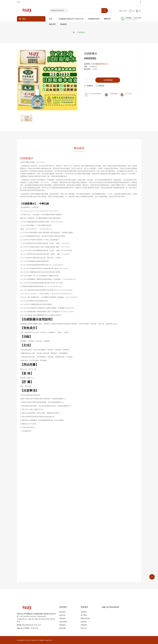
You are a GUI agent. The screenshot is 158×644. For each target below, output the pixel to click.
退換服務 (84, 625)
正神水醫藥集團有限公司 (99, 64)
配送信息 (63, 615)
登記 (120, 11)
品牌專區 (84, 612)
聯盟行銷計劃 (85, 618)
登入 (125, 11)
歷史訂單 (84, 628)
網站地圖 (63, 628)
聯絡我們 (63, 625)
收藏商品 (90, 85)
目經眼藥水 (81, 32)
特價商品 (84, 622)
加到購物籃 (109, 80)
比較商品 (102, 85)
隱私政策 (63, 618)
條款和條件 (63, 622)
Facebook (141, 2)
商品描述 (79, 148)
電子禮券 (84, 615)
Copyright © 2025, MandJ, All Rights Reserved (34, 640)
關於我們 (63, 612)
